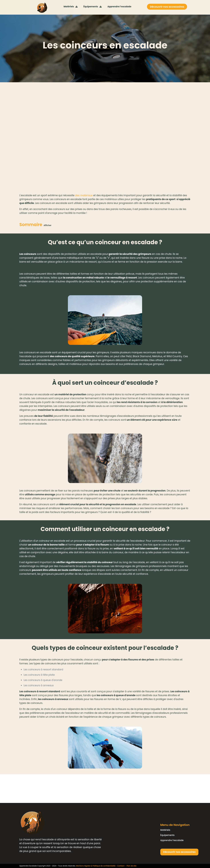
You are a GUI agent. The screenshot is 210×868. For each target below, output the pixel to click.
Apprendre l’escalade (172, 840)
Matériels (165, 830)
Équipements (167, 835)
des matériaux (84, 195)
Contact (121, 866)
